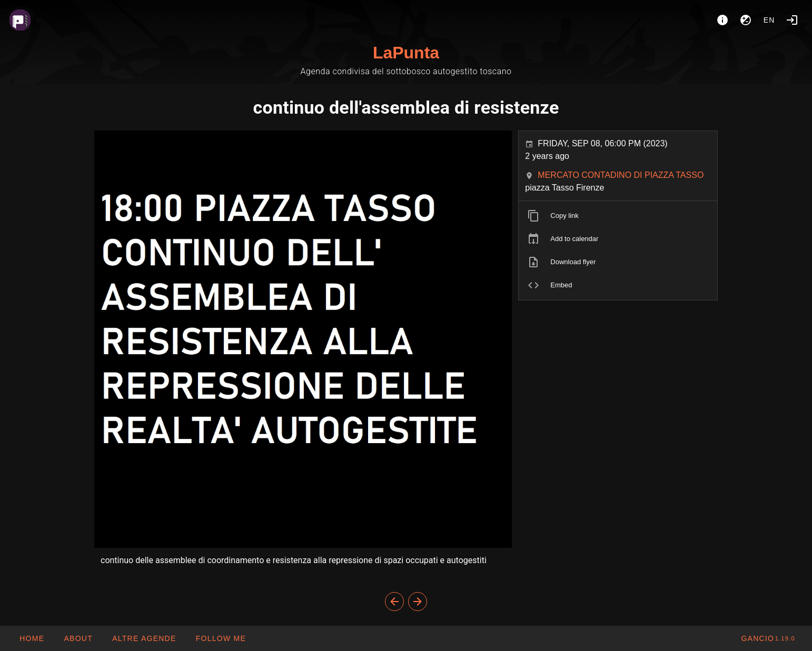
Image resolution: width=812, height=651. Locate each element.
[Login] (792, 20)
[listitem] (618, 216)
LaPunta (406, 53)
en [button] (769, 20)
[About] (722, 20)
